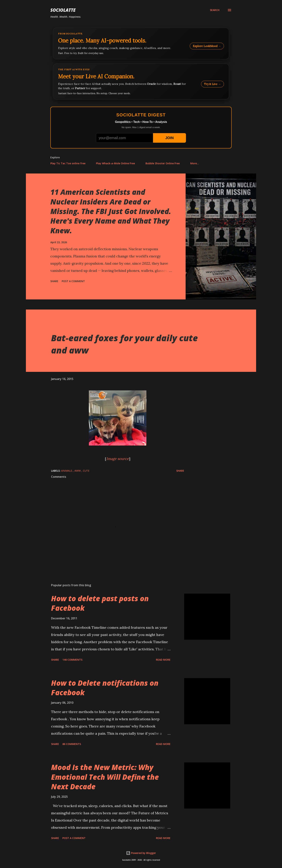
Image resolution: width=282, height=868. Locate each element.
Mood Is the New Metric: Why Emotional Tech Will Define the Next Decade (105, 777)
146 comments (72, 660)
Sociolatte (63, 10)
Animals (67, 471)
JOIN (170, 138)
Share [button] (54, 281)
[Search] (215, 10)
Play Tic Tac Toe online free (68, 163)
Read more (163, 660)
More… (195, 163)
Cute (86, 471)
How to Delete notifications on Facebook (105, 688)
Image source (118, 459)
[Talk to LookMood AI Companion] (141, 82)
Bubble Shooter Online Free (163, 163)
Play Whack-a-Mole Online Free (115, 163)
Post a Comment (73, 281)
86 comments (72, 744)
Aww (78, 471)
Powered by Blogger (141, 853)
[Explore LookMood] (141, 44)
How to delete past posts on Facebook (100, 603)
